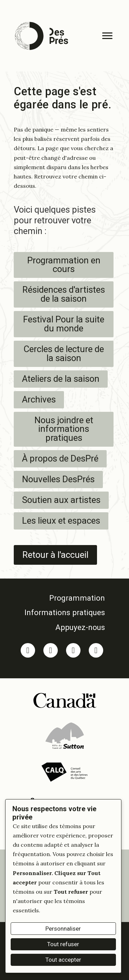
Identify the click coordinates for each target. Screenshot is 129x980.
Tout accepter (63, 960)
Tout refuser (63, 944)
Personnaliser (63, 929)
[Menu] (107, 36)
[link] (62, 598)
